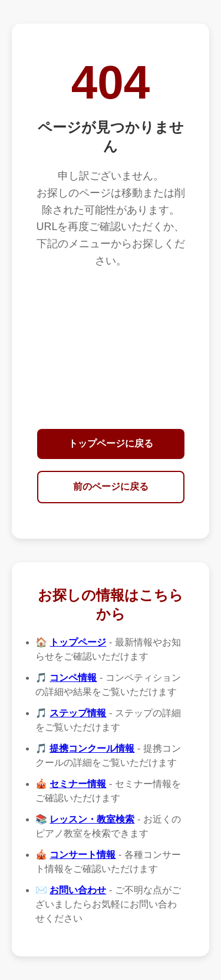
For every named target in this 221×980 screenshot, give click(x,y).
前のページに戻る (111, 486)
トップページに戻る (111, 443)
